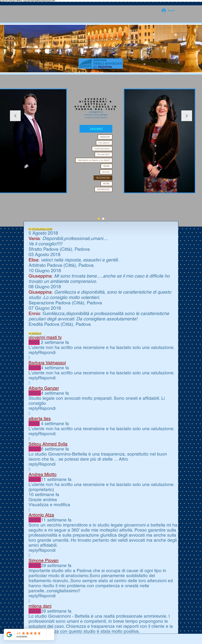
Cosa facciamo (102, 149)
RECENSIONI (103, 178)
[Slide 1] (103, 219)
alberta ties (40, 419)
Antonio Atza (41, 515)
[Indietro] (15, 116)
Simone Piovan (44, 560)
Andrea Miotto (43, 474)
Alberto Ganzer (44, 388)
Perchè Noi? (104, 154)
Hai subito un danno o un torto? (94, 160)
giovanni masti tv (45, 337)
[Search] (175, 106)
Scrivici (106, 172)
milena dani (40, 606)
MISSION (105, 137)
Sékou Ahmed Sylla (48, 444)
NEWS (107, 166)
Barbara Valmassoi (47, 363)
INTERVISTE (103, 189)
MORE (106, 184)
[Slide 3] (99, 219)
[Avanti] (187, 116)
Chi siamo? (104, 143)
